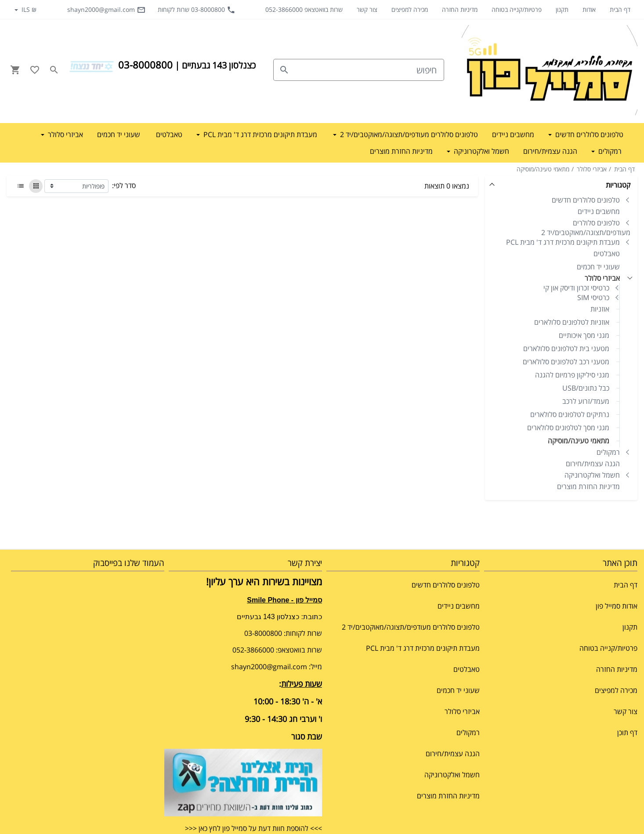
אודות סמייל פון (617, 606)
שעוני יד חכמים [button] (119, 134)
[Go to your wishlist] (35, 70)
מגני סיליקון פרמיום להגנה (572, 375)
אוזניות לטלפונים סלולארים (572, 322)
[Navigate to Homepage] (550, 70)
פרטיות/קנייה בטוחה (517, 9)
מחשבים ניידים (599, 211)
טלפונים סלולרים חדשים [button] (588, 134)
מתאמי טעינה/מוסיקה (543, 169)
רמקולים (608, 452)
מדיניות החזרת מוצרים (588, 486)
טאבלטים (607, 254)
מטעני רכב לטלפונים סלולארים (566, 362)
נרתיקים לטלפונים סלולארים (570, 414)
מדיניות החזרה (460, 9)
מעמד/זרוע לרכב (586, 401)
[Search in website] (54, 70)
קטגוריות (618, 185)
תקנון (562, 9)
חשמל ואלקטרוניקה (592, 475)
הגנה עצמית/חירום (593, 464)
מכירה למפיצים (410, 9)
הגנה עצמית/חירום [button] (550, 151)
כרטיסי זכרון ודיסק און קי (576, 288)
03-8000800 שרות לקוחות (197, 10)
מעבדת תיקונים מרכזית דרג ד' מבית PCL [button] (259, 134)
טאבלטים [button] (169, 134)
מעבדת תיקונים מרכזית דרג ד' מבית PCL (563, 242)
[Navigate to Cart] (15, 70)
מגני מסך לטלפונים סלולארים (568, 428)
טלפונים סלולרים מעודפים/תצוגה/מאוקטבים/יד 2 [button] (408, 134)
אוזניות (600, 309)
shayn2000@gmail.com (106, 10)
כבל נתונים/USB (586, 388)
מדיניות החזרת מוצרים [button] (401, 151)
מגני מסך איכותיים (584, 335)
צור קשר (367, 9)
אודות (589, 9)
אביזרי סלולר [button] (65, 134)
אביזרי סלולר (592, 169)
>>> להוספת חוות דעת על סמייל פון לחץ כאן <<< (253, 828)
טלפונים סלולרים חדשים (586, 200)
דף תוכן (627, 732)
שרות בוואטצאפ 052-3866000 (304, 9)
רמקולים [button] (609, 151)
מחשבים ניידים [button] (513, 134)
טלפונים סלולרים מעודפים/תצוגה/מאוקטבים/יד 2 (586, 228)
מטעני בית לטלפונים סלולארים (566, 348)
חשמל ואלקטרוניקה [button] (481, 151)
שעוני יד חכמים (598, 267)
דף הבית (620, 9)
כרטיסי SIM (593, 297)
